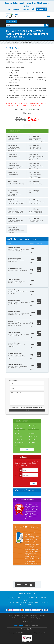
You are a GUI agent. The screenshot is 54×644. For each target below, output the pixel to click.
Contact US (25, 618)
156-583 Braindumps (14, 247)
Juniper (33, 434)
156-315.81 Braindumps (15, 364)
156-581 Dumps (12, 227)
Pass (16, 475)
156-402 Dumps (34, 136)
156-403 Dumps (12, 145)
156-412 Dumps (12, 172)
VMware (19, 440)
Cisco (19, 425)
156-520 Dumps (34, 145)
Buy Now (39, 259)
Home (9, 42)
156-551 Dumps (34, 218)
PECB (19, 445)
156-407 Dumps (34, 172)
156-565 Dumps (12, 209)
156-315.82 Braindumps (15, 269)
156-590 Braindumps (14, 301)
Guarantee (42, 616)
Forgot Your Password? (28, 479)
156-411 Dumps (12, 154)
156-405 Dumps (12, 163)
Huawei (33, 431)
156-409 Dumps (12, 191)
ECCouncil (20, 428)
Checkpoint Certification (27, 42)
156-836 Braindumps (14, 343)
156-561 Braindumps (14, 290)
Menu (47, 15)
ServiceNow (21, 442)
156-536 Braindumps (14, 322)
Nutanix (33, 442)
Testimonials (16, 618)
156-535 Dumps (12, 218)
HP (18, 431)
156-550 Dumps (34, 154)
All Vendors (33, 616)
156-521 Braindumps (14, 279)
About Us (17, 616)
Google (33, 440)
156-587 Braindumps (14, 332)
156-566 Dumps (34, 209)
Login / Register (12, 21)
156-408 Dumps (34, 182)
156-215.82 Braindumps (15, 258)
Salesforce (34, 437)
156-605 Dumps (12, 200)
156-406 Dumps (34, 163)
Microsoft (20, 437)
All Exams (25, 616)
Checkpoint (15, 42)
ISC (18, 434)
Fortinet (33, 428)
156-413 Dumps (34, 191)
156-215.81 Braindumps (15, 354)
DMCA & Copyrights (36, 618)
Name (16, 470)
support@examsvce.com (32, 625)
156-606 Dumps (34, 200)
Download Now (25, 585)
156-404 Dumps (12, 182)
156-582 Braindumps (14, 311)
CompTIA (34, 425)
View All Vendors (27, 450)
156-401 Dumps (12, 136)
